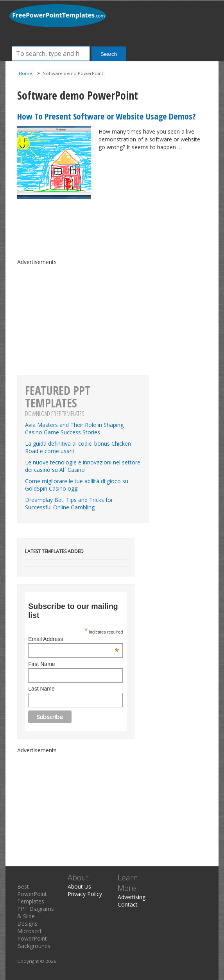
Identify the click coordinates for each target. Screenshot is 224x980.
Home (25, 73)
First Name (41, 664)
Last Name (41, 689)
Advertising (132, 897)
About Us (79, 886)
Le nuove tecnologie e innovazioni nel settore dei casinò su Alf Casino (83, 466)
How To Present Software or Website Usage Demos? (107, 116)
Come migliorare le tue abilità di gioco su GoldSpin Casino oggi (77, 485)
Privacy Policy (85, 894)
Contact (128, 904)
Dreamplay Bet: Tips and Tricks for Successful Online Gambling (69, 503)
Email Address (73, 639)
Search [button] (109, 54)
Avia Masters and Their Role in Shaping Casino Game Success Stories (74, 428)
